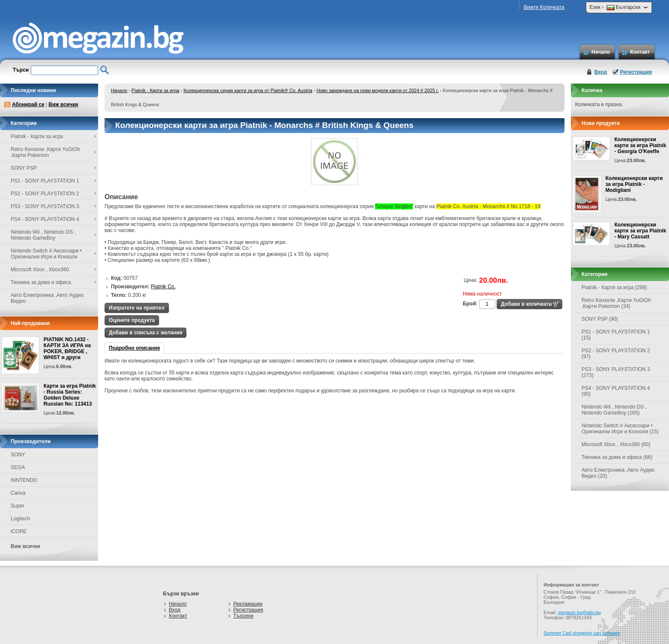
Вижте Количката (544, 7)
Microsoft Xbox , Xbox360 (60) (616, 444)
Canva (18, 493)
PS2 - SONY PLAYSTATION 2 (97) (616, 354)
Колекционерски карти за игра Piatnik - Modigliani (634, 184)
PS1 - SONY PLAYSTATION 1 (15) (616, 335)
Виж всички (63, 104)
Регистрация (636, 72)
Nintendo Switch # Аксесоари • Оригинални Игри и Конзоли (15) (620, 429)
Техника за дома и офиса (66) (617, 457)
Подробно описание (134, 348)
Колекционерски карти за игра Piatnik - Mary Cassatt (640, 231)
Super (17, 506)
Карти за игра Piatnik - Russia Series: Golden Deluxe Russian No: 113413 (70, 395)
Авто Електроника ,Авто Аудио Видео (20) (618, 473)
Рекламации (248, 604)
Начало (601, 52)
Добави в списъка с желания (145, 333)
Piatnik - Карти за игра (155, 90)
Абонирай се (28, 104)
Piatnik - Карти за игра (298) (614, 287)
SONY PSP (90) (600, 319)
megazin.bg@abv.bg (579, 612)
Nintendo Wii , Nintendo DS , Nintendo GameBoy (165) (614, 410)
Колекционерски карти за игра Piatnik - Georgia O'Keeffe (640, 145)
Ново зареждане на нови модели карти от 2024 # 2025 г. (378, 90)
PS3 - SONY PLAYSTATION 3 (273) (616, 372)
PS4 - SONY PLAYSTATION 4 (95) (616, 391)
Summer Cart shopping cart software (582, 633)
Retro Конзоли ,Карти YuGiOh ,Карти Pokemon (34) (616, 303)
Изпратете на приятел (137, 308)
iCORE (19, 531)
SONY (18, 455)
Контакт (640, 52)
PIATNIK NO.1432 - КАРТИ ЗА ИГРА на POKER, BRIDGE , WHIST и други (67, 348)
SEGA (18, 467)
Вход (601, 72)
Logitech (20, 519)
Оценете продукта (132, 320)
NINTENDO (24, 480)
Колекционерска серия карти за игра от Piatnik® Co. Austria (248, 90)
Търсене (243, 616)
